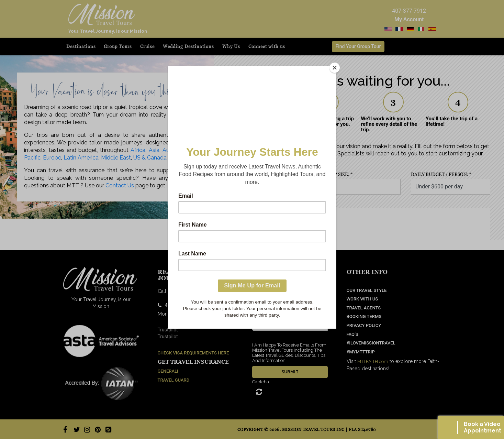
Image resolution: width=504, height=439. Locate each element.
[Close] (335, 68)
